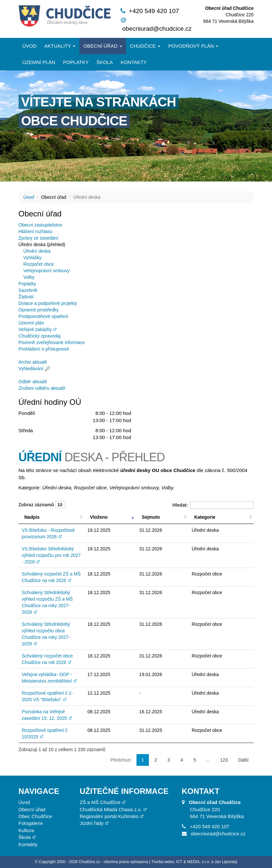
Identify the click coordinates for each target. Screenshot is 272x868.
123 (224, 760)
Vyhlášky (33, 258)
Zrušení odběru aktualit (42, 388)
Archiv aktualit (33, 362)
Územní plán (39, 62)
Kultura (26, 830)
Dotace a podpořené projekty (48, 303)
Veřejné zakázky (35, 329)
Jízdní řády (92, 823)
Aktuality (60, 46)
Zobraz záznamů (42, 505)
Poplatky (76, 62)
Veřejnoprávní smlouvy (47, 271)
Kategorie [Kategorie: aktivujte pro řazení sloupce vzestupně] (205, 517)
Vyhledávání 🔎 (34, 369)
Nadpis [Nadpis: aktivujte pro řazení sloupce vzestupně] (32, 517)
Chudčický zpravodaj (40, 336)
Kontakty (134, 62)
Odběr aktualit (33, 382)
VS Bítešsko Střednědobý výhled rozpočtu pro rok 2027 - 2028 (51, 555)
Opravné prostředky (39, 310)
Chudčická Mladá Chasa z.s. (111, 809)
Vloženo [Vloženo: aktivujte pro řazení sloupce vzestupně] (99, 517)
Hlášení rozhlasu (36, 231)
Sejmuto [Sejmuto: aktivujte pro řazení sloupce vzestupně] (151, 517)
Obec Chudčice (35, 816)
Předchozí (121, 760)
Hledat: (213, 505)
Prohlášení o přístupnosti (44, 349)
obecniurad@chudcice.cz (157, 29)
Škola (104, 62)
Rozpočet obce (39, 264)
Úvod (30, 46)
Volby (29, 277)
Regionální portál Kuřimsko (109, 816)
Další (244, 760)
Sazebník (28, 290)
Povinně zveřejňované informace (52, 342)
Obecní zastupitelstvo (40, 225)
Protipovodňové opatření (44, 316)
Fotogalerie (31, 823)
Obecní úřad (103, 46)
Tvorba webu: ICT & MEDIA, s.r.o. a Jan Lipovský (194, 862)
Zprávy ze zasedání (39, 238)
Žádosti (26, 297)
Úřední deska (37, 251)
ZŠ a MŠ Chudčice (100, 802)
